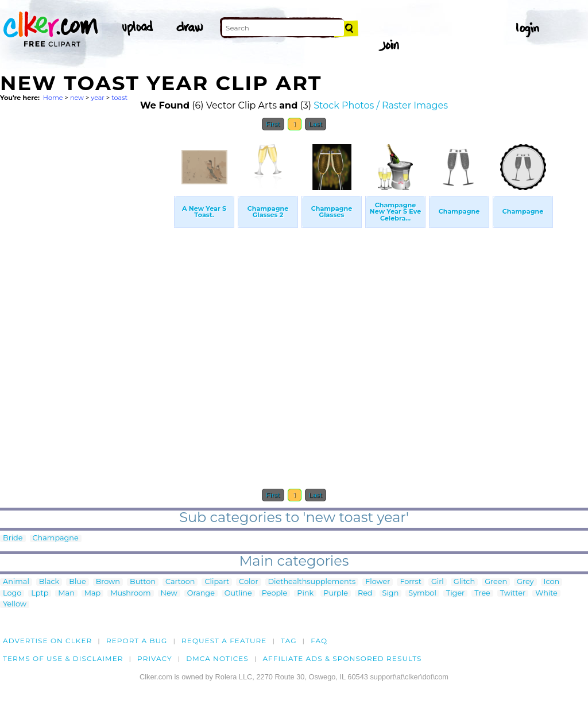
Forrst (410, 582)
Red (365, 594)
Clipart (217, 582)
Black (49, 582)
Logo (12, 594)
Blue (77, 582)
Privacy (155, 658)
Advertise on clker (47, 641)
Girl (438, 582)
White (546, 594)
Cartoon (180, 582)
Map (92, 594)
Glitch (464, 582)
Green (496, 582)
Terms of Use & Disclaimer (63, 658)
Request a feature (224, 641)
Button (143, 582)
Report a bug (137, 641)
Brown (108, 582)
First (273, 124)
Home (53, 98)
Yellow (15, 604)
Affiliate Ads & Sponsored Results (342, 658)
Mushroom (130, 594)
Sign (391, 594)
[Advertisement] (86, 309)
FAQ (319, 641)
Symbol (422, 594)
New (169, 594)
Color (248, 582)
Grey (525, 582)
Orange (201, 594)
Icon (552, 582)
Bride (13, 538)
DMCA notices (217, 658)
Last (316, 124)
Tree (482, 594)
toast (119, 98)
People (275, 594)
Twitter (513, 594)
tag (289, 641)
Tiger (455, 594)
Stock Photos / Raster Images (381, 105)
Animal (16, 582)
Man (66, 594)
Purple (336, 594)
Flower (378, 582)
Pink (305, 594)
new (77, 98)
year (98, 98)
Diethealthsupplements (312, 582)
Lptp (40, 594)
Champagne (56, 538)
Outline (238, 594)
